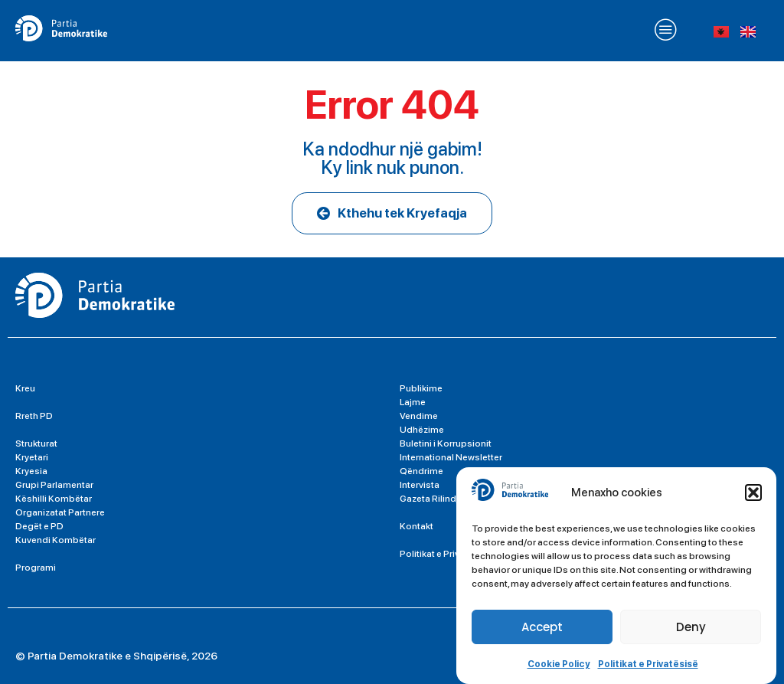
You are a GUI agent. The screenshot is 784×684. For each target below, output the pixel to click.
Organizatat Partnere (60, 512)
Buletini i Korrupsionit (446, 443)
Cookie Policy (559, 664)
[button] (753, 493)
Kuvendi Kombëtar (56, 540)
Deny (691, 627)
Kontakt (416, 526)
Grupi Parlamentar (54, 485)
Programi (36, 568)
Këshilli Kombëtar (54, 499)
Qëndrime (421, 471)
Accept (542, 627)
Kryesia (31, 471)
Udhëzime (422, 430)
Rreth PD (34, 416)
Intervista (420, 485)
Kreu (25, 388)
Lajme (413, 402)
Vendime (419, 416)
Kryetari (32, 457)
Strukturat (36, 443)
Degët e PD (39, 526)
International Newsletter (451, 457)
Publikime (421, 388)
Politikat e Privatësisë (648, 664)
